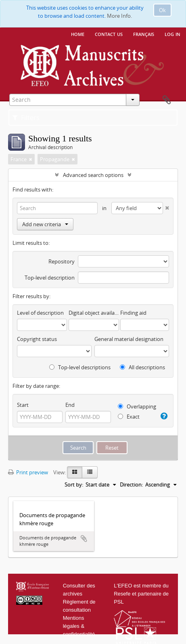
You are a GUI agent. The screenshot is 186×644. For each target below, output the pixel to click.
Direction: (131, 484)
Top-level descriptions (80, 367)
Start (23, 405)
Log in (172, 34)
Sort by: (74, 484)
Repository (62, 261)
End (70, 405)
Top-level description (50, 278)
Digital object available (94, 313)
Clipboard (167, 100)
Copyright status (37, 339)
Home (78, 34)
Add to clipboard (84, 539)
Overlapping (137, 406)
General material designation (129, 339)
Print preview (28, 472)
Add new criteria (45, 224)
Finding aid (133, 313)
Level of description (40, 313)
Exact (129, 417)
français (144, 34)
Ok (162, 10)
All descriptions (142, 367)
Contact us (109, 34)
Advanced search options (93, 175)
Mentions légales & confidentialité (79, 626)
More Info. (119, 16)
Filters (26, 118)
